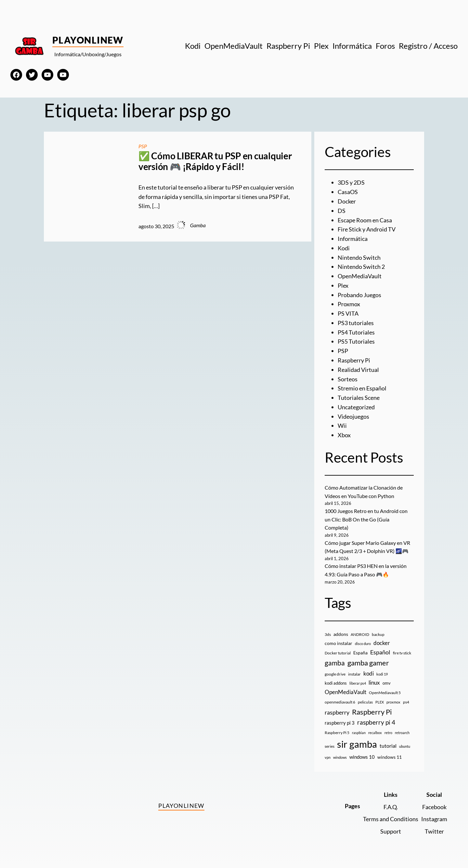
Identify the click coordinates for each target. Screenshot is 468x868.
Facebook (434, 807)
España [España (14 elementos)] (360, 653)
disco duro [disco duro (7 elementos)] (363, 644)
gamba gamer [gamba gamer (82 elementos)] (368, 663)
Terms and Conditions (391, 819)
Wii (342, 426)
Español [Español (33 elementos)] (380, 652)
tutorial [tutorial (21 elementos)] (388, 746)
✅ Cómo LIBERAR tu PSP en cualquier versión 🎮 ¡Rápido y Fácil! (215, 161)
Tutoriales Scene (359, 398)
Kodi (344, 248)
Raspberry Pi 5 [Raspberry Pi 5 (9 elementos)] (337, 733)
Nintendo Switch (359, 257)
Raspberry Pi (354, 360)
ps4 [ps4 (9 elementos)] (406, 702)
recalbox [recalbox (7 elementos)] (375, 733)
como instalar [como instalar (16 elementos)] (338, 643)
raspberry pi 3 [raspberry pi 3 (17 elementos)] (340, 723)
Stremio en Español (362, 388)
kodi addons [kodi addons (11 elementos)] (336, 683)
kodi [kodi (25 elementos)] (369, 674)
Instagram (434, 819)
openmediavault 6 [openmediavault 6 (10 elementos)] (340, 702)
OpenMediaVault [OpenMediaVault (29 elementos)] (345, 692)
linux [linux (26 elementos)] (374, 683)
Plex (343, 285)
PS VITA (348, 313)
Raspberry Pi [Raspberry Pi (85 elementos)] (372, 712)
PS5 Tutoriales (356, 341)
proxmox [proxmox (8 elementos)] (393, 702)
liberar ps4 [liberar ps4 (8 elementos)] (358, 683)
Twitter (434, 831)
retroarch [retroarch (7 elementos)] (402, 733)
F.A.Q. (391, 807)
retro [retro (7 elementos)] (388, 733)
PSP (143, 146)
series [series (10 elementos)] (330, 746)
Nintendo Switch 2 (361, 267)
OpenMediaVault (360, 276)
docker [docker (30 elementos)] (382, 643)
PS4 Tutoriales (356, 332)
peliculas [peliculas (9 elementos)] (365, 702)
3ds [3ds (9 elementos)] (328, 634)
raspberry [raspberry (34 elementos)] (337, 712)
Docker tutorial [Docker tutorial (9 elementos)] (338, 653)
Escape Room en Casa (365, 220)
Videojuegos (353, 416)
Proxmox (349, 304)
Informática (353, 239)
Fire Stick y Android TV (367, 229)
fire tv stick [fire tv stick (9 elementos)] (402, 653)
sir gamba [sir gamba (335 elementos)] (357, 744)
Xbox (344, 435)
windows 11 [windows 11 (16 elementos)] (390, 757)
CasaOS (348, 192)
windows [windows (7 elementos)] (340, 757)
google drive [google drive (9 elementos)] (335, 674)
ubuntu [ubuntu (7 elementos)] (405, 746)
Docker (347, 201)
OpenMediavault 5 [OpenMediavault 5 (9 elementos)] (385, 693)
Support (391, 831)
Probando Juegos (359, 295)
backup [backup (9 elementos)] (378, 634)
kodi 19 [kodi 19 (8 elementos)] (382, 674)
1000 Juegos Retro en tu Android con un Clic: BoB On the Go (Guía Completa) (366, 519)
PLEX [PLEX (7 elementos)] (380, 702)
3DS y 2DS (351, 182)
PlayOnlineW (88, 40)
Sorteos (348, 379)
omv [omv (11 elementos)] (387, 683)
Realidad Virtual (358, 370)
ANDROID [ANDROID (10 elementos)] (360, 634)
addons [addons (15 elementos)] (341, 634)
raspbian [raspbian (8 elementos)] (359, 733)
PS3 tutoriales (356, 323)
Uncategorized (356, 407)
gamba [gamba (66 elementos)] (335, 663)
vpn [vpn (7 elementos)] (328, 757)
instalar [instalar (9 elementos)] (354, 674)
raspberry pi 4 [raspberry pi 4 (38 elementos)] (376, 722)
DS (342, 211)
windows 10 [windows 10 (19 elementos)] (362, 757)
